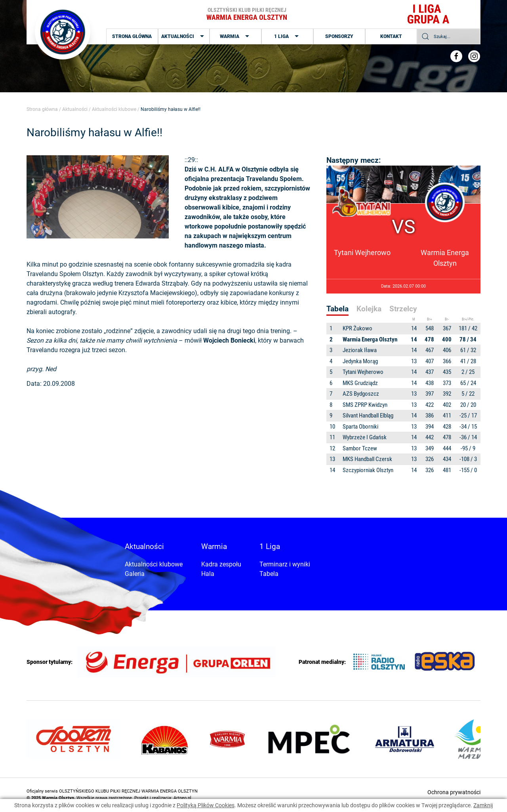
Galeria (135, 574)
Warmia (235, 36)
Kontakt (391, 36)
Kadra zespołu (221, 564)
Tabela (269, 574)
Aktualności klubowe (114, 109)
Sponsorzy (339, 36)
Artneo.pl (182, 798)
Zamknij (483, 805)
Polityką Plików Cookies (206, 805)
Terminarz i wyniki (285, 564)
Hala (208, 574)
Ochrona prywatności (454, 792)
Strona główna (132, 36)
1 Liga (287, 36)
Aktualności (184, 36)
